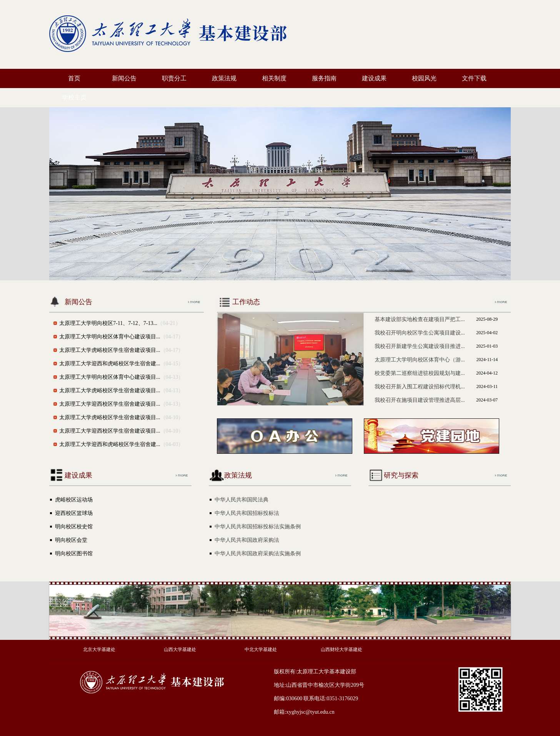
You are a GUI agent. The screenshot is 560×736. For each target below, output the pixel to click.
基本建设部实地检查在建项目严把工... (420, 319)
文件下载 (474, 78)
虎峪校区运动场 (74, 500)
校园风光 (424, 78)
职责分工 (174, 78)
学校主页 (74, 97)
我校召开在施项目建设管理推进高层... (420, 400)
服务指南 (324, 78)
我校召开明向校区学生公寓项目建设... (420, 333)
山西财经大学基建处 (342, 649)
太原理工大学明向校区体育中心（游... (420, 360)
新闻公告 (124, 78)
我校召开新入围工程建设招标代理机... (420, 387)
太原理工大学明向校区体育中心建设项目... (110, 337)
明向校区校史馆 (74, 527)
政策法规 (224, 78)
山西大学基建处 (180, 649)
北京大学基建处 (99, 649)
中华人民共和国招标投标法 (247, 513)
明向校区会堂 (71, 540)
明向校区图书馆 (74, 554)
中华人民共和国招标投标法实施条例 (258, 527)
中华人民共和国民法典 (242, 500)
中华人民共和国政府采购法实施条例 (258, 554)
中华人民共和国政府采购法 (247, 540)
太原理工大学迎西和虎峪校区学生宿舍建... (110, 364)
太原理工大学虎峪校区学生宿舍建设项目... (110, 350)
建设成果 (374, 78)
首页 (74, 78)
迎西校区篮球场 (74, 513)
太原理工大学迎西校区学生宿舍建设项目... (110, 404)
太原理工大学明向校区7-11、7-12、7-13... (108, 323)
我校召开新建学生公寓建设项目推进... (420, 346)
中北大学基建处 (261, 649)
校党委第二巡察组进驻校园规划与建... (420, 373)
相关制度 (274, 78)
